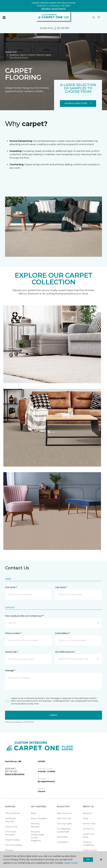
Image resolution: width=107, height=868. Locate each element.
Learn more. (71, 863)
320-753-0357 (63, 28)
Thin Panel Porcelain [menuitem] (11, 833)
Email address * (63, 633)
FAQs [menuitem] (85, 818)
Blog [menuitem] (33, 813)
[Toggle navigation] (4, 18)
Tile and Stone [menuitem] (12, 813)
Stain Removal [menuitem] (64, 813)
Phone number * (13, 633)
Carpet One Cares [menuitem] (89, 835)
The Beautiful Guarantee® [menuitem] (64, 830)
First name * (11, 587)
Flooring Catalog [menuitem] (13, 845)
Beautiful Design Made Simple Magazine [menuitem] (38, 836)
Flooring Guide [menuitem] (64, 824)
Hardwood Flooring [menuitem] (10, 820)
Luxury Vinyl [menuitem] (11, 827)
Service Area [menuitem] (89, 824)
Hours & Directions (78, 103)
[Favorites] (99, 18)
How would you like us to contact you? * (24, 616)
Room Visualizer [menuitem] (39, 818)
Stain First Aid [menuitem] (64, 818)
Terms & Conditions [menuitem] (88, 844)
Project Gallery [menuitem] (12, 840)
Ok (88, 859)
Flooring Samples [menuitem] (35, 825)
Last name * (61, 587)
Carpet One (11, 52)
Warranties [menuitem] (62, 837)
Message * (10, 671)
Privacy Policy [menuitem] (90, 850)
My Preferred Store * (65, 652)
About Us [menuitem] (87, 813)
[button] (94, 18)
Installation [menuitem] (63, 842)
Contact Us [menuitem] (88, 829)
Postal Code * (11, 652)
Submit (53, 715)
